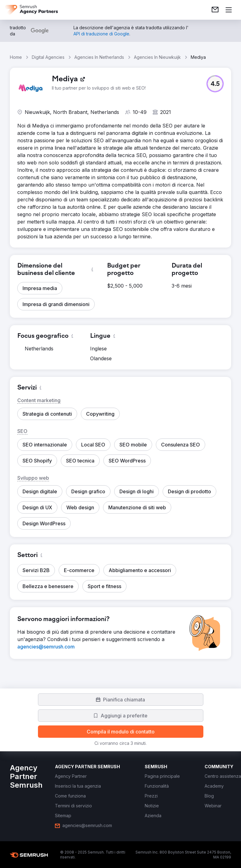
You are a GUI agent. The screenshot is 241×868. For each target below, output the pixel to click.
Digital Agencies (48, 57)
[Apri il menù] (229, 10)
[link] (215, 10)
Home (16, 57)
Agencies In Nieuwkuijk (157, 57)
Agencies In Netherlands (99, 57)
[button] (215, 84)
